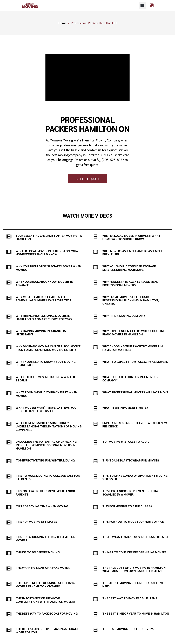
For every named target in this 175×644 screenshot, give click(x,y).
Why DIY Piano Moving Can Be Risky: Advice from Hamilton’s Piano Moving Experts (48, 348)
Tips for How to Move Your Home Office (133, 521)
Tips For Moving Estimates (36, 521)
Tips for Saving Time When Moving (42, 506)
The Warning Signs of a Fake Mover (43, 567)
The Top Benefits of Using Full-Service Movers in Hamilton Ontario (46, 584)
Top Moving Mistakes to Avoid (126, 441)
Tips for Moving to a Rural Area (127, 506)
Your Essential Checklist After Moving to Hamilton (49, 237)
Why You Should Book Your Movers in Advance (44, 283)
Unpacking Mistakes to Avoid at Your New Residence (135, 424)
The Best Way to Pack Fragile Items (130, 598)
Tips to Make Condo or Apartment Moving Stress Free (135, 477)
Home (62, 23)
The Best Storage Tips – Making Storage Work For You (47, 630)
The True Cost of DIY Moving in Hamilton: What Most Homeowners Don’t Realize (134, 569)
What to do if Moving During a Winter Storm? (45, 378)
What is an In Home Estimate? (125, 407)
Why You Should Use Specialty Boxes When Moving (48, 268)
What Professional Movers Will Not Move (135, 392)
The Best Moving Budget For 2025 (128, 629)
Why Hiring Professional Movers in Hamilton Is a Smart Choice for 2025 (44, 317)
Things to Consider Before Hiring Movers (134, 552)
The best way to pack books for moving (47, 613)
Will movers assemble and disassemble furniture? (133, 253)
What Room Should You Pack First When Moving (46, 394)
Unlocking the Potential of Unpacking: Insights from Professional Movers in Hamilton (46, 445)
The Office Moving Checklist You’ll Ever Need (134, 584)
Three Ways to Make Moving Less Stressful (136, 537)
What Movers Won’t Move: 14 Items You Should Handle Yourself (46, 409)
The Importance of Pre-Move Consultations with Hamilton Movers (46, 600)
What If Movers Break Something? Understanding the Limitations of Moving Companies (49, 426)
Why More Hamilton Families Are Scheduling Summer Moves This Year (43, 298)
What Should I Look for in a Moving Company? (130, 378)
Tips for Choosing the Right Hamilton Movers (46, 538)
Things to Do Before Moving (38, 552)
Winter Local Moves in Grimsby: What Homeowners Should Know (131, 237)
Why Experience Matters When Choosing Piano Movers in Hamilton (134, 332)
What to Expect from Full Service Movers (135, 362)
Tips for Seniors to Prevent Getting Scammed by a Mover (131, 493)
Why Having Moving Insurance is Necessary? (41, 332)
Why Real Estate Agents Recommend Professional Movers (130, 283)
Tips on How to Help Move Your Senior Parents (45, 493)
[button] (142, 5)
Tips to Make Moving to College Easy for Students (48, 477)
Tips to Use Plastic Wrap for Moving (131, 460)
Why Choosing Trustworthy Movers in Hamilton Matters (133, 348)
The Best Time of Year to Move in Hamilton (136, 613)
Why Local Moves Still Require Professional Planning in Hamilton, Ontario (131, 300)
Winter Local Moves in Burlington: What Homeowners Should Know (48, 253)
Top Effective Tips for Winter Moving (45, 460)
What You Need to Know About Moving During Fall (46, 363)
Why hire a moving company (124, 316)
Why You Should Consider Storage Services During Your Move (129, 268)
